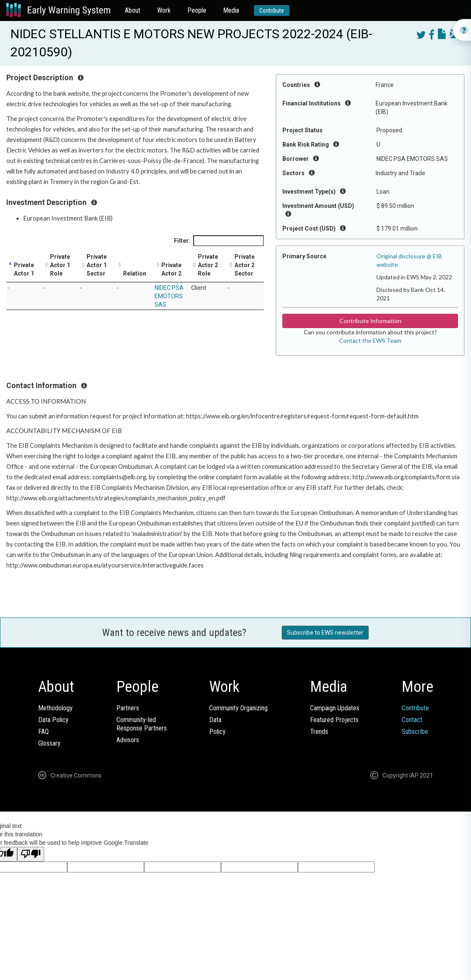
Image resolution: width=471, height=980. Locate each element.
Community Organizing (238, 708)
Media (231, 10)
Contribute (272, 11)
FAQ (43, 732)
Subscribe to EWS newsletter (325, 633)
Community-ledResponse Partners (142, 724)
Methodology (55, 708)
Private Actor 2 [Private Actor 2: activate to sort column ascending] (171, 269)
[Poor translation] (31, 854)
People (197, 10)
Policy (217, 732)
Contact (412, 720)
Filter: (219, 241)
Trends (319, 732)
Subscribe (415, 732)
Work (164, 10)
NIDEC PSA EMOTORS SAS (169, 296)
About (133, 10)
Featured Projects (334, 720)
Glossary (49, 743)
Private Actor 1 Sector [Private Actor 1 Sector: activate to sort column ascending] (97, 265)
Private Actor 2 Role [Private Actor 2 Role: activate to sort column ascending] (208, 265)
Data (215, 720)
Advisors (128, 740)
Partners (128, 708)
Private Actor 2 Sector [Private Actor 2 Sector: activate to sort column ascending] (245, 265)
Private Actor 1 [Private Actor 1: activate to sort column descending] (24, 269)
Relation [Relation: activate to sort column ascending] (135, 273)
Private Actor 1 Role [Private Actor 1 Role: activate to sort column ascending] (60, 265)
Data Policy (53, 720)
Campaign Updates (335, 708)
